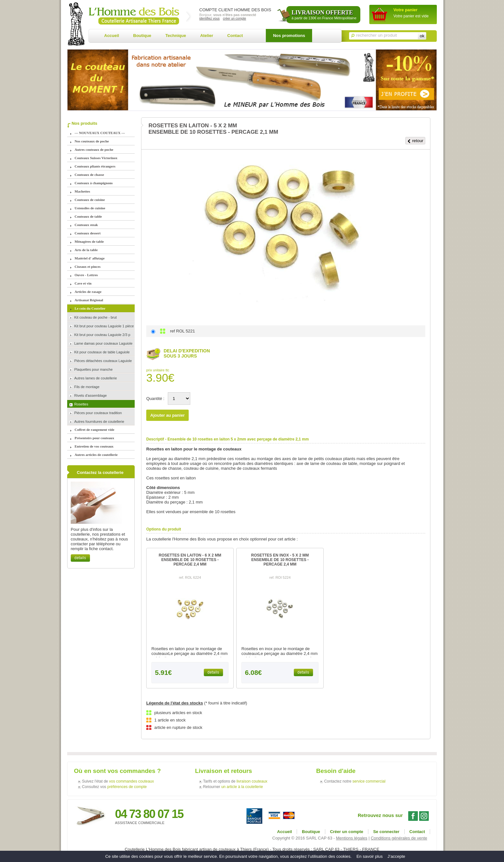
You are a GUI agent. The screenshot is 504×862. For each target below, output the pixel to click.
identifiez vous (209, 18)
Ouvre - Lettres (86, 275)
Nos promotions (289, 36)
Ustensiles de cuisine (90, 208)
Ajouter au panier (168, 415)
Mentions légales (352, 838)
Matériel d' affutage (90, 258)
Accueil (112, 36)
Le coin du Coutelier (90, 308)
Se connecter (386, 832)
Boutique (142, 36)
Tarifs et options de (235, 781)
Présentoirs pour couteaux (94, 438)
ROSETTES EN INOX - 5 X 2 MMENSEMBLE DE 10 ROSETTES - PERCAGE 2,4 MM (280, 560)
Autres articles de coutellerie (96, 455)
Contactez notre (355, 781)
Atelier (207, 36)
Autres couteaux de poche (94, 150)
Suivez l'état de (118, 781)
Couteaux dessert (88, 233)
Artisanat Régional (89, 300)
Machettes (82, 191)
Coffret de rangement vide (94, 430)
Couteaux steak (86, 225)
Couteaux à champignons (94, 183)
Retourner (233, 787)
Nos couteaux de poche (92, 141)
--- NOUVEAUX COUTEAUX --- (100, 133)
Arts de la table (86, 250)
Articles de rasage (88, 292)
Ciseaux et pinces (88, 267)
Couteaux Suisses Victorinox (96, 158)
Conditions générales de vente (399, 838)
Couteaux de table (88, 216)
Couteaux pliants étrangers (95, 166)
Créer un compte (347, 832)
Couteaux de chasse (89, 175)
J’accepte (396, 856)
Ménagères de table (89, 241)
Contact (235, 36)
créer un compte (234, 18)
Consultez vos (114, 787)
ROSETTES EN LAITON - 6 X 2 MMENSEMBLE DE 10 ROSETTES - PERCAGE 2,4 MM (190, 560)
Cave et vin (83, 283)
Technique (176, 36)
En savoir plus (370, 856)
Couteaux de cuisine (90, 200)
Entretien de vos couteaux (94, 446)
